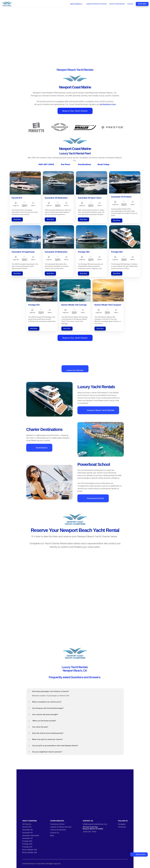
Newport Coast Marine (23, 3)
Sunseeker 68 (27, 830)
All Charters (27, 824)
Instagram (122, 824)
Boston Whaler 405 (30, 852)
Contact (130, 4)
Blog (52, 835)
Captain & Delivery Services (96, 4)
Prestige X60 (27, 841)
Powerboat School (57, 824)
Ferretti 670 (27, 827)
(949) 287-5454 (89, 832)
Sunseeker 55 (28, 838)
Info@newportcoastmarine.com (95, 824)
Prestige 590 (27, 844)
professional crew (108, 104)
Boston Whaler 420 (30, 850)
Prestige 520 (27, 847)
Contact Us (55, 833)
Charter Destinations (117, 4)
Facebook (122, 827)
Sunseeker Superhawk (31, 835)
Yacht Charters (21, 5)
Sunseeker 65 (28, 833)
